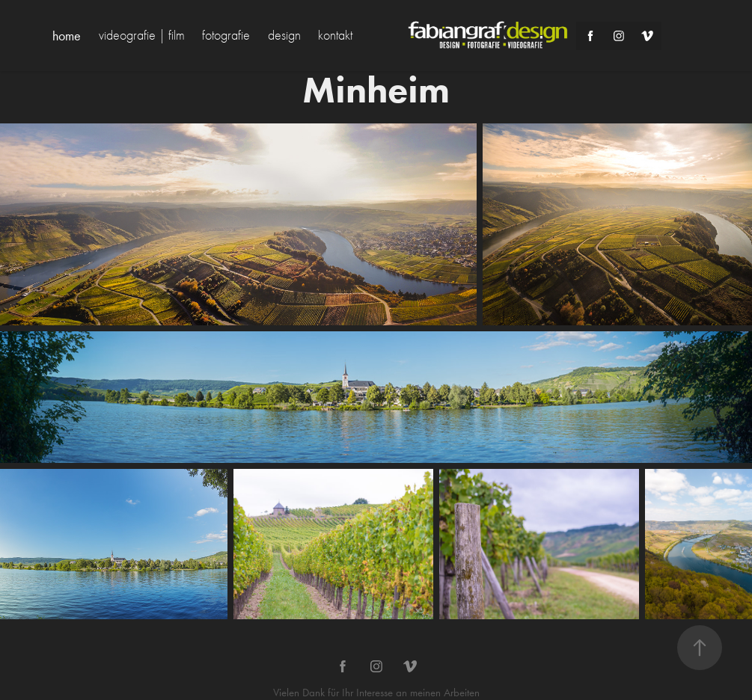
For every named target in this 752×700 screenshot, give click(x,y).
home (67, 36)
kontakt (335, 36)
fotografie (226, 36)
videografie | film (142, 36)
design (284, 36)
